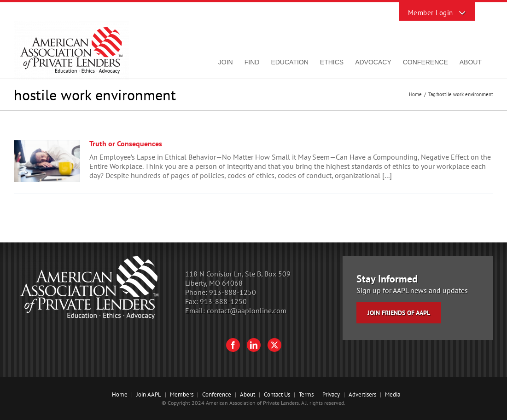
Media (393, 394)
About (248, 394)
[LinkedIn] (254, 345)
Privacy (331, 394)
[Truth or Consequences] (47, 161)
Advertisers (362, 394)
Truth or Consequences (126, 144)
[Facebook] (233, 345)
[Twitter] (274, 345)
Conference (217, 394)
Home (120, 394)
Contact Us (277, 394)
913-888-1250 (233, 292)
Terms (306, 394)
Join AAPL (149, 394)
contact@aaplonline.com (247, 311)
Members (182, 394)
